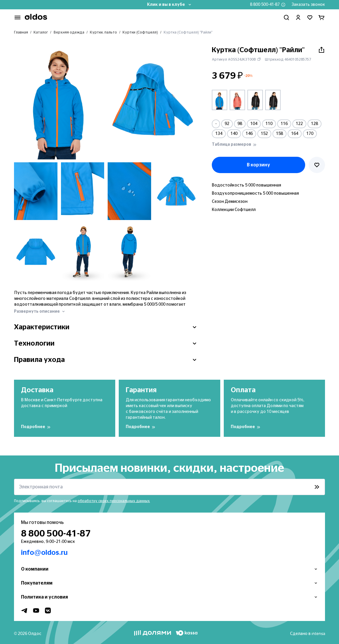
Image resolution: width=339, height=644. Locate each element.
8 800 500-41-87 (265, 5)
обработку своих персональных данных (114, 501)
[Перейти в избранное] (310, 17)
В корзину (258, 165)
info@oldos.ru (44, 553)
